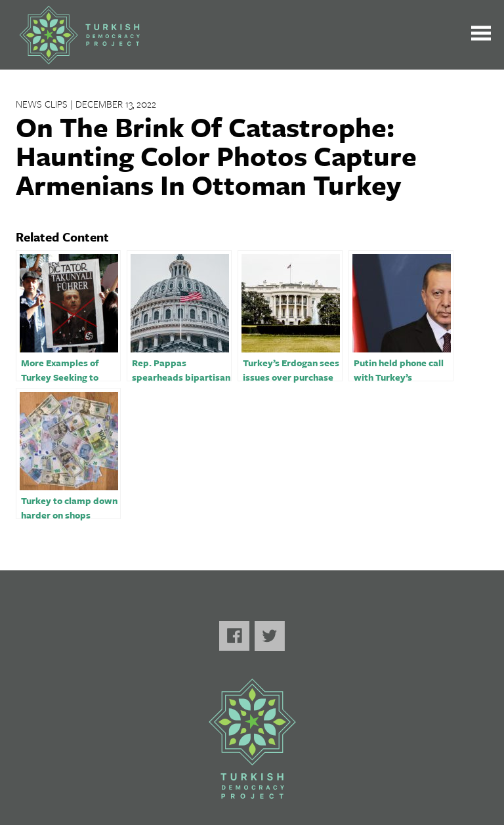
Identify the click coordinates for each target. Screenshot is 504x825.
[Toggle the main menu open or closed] (481, 35)
